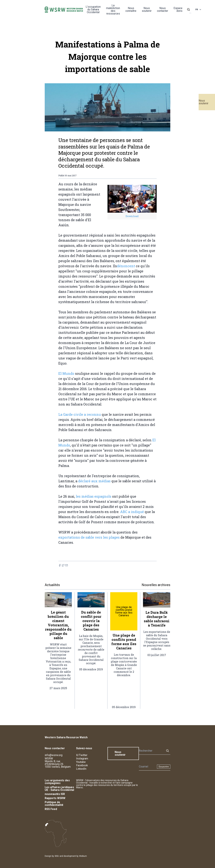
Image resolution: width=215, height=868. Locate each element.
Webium (83, 856)
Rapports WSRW (55, 798)
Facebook (82, 765)
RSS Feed (51, 809)
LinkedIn (81, 769)
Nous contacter (163, 9)
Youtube (81, 762)
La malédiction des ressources (113, 9)
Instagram (82, 759)
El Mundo (66, 373)
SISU (57, 856)
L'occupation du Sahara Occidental (93, 9)
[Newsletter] (147, 767)
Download (132, 216)
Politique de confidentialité (54, 804)
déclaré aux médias (94, 481)
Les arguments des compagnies (57, 782)
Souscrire (164, 767)
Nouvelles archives (156, 585)
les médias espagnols (94, 496)
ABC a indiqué (132, 512)
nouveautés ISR (55, 794)
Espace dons (178, 9)
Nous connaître (131, 9)
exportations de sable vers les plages (89, 537)
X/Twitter (82, 755)
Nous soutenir (203, 102)
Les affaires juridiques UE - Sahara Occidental (59, 789)
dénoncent (126, 266)
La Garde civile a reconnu (80, 414)
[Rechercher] (151, 751)
